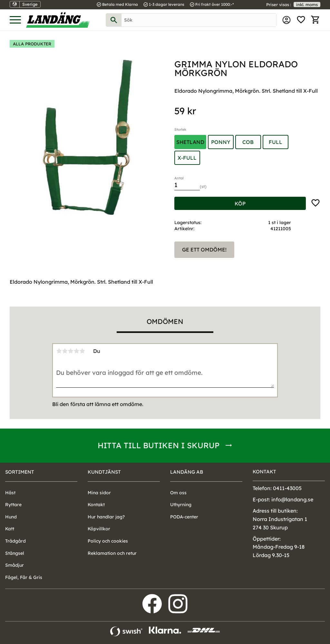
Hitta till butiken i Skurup (159, 445)
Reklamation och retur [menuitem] (112, 553)
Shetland (190, 142)
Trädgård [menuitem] (15, 541)
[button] (15, 20)
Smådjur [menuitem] (15, 565)
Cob (248, 142)
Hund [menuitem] (11, 517)
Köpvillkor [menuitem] (99, 529)
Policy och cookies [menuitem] (108, 541)
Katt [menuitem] (10, 529)
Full (276, 142)
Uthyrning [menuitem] (181, 505)
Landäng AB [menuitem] (187, 472)
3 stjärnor (71, 351)
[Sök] (114, 20)
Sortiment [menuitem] (20, 472)
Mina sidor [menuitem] (286, 20)
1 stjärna (59, 351)
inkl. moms (307, 5)
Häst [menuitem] (10, 493)
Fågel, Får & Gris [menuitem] (24, 577)
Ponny (221, 142)
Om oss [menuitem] (178, 493)
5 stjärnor (82, 351)
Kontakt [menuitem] (96, 505)
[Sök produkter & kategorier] (199, 20)
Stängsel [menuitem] (15, 553)
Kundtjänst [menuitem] (104, 472)
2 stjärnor (65, 351)
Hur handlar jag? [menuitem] (106, 517)
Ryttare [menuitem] (13, 505)
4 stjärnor (76, 351)
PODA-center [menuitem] (184, 517)
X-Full (187, 158)
